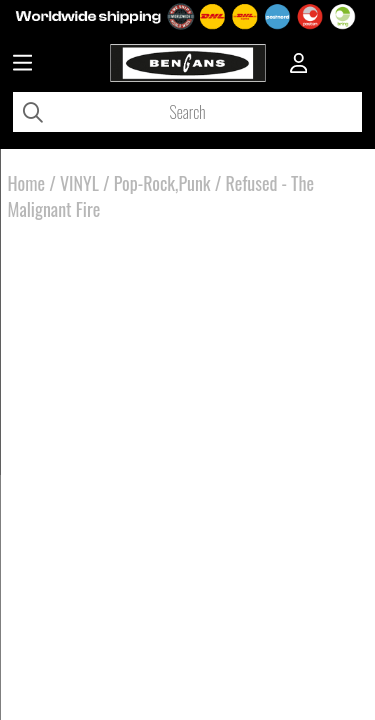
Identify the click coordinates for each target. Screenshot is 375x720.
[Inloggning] (299, 65)
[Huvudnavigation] (22, 65)
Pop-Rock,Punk (162, 183)
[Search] (187, 112)
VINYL (79, 183)
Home (27, 183)
